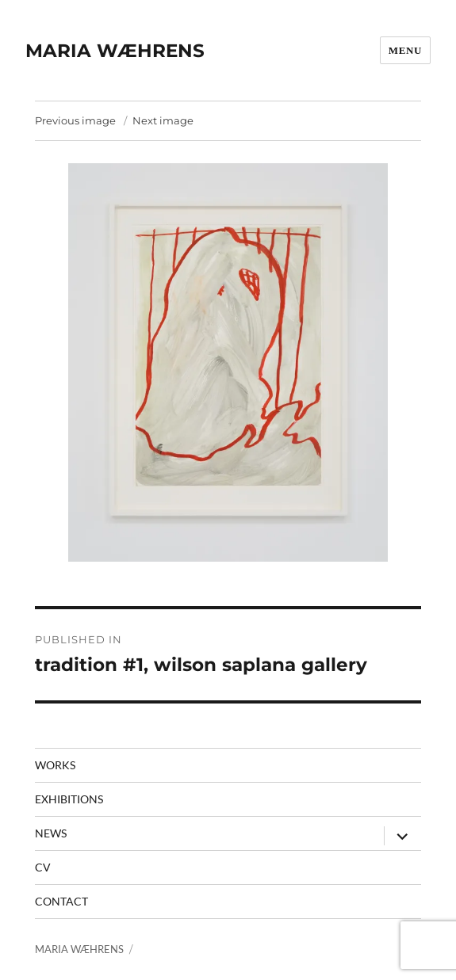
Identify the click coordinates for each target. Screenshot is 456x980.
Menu (405, 50)
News (51, 833)
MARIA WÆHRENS (115, 51)
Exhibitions (69, 799)
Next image (163, 120)
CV (43, 867)
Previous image (75, 120)
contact (61, 901)
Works (55, 765)
